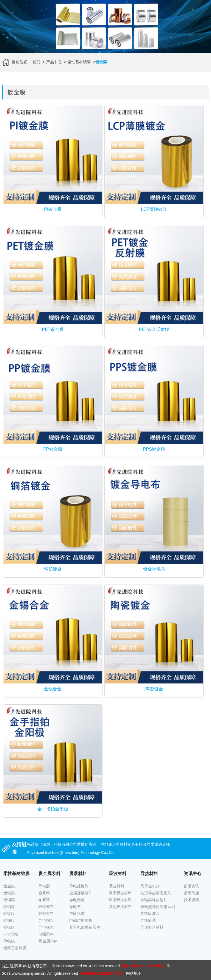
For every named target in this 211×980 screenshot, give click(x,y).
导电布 (75, 907)
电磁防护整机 (81, 920)
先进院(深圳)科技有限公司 (25, 966)
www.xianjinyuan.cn (29, 973)
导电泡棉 (77, 900)
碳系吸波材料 (120, 893)
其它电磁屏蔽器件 (85, 927)
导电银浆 (46, 927)
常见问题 (191, 893)
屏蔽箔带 (77, 913)
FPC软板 (11, 934)
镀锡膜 (9, 920)
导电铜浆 (46, 920)
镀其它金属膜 (15, 948)
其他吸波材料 (120, 907)
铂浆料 (44, 900)
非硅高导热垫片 (154, 900)
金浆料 (44, 893)
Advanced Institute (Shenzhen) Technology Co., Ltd (71, 852)
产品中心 (54, 62)
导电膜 (9, 941)
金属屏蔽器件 (81, 893)
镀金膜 (9, 886)
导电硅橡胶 (79, 886)
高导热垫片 (150, 886)
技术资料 (191, 900)
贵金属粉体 (48, 941)
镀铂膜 (9, 907)
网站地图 (134, 973)
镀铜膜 (9, 900)
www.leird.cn (76, 966)
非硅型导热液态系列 (158, 907)
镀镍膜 (9, 913)
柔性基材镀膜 (79, 62)
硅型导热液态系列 (156, 893)
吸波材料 (116, 886)
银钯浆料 (46, 913)
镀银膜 (9, 893)
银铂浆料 (46, 907)
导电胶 (44, 886)
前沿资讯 (191, 886)
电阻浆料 (46, 934)
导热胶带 (148, 920)
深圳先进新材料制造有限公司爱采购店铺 (135, 844)
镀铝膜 (9, 927)
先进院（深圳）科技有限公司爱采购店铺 (62, 844)
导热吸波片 (150, 913)
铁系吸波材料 (120, 900)
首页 (36, 62)
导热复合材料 (152, 927)
